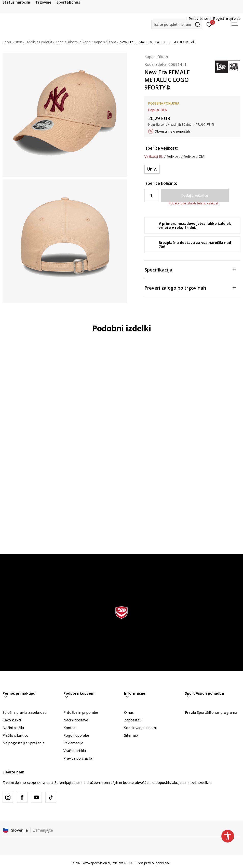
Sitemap (131, 735)
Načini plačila (13, 728)
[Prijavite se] (209, 24)
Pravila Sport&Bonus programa (211, 712)
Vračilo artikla (75, 751)
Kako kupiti (12, 720)
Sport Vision (12, 42)
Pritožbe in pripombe (81, 712)
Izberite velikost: (161, 148)
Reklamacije (73, 743)
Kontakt (70, 728)
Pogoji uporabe (76, 735)
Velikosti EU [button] (154, 157)
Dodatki (45, 42)
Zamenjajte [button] (43, 830)
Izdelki (31, 42)
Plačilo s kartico (16, 735)
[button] (177, 24)
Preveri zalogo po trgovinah (190, 287)
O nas (129, 712)
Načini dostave (76, 720)
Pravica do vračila (78, 758)
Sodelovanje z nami (140, 728)
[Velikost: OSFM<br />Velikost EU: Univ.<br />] (152, 169)
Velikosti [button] (174, 157)
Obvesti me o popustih (172, 131)
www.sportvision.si (97, 863)
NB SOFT (131, 863)
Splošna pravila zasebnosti (25, 712)
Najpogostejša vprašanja (24, 743)
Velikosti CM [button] (194, 157)
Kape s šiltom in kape (73, 42)
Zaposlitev (133, 720)
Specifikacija (190, 269)
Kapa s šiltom (105, 42)
